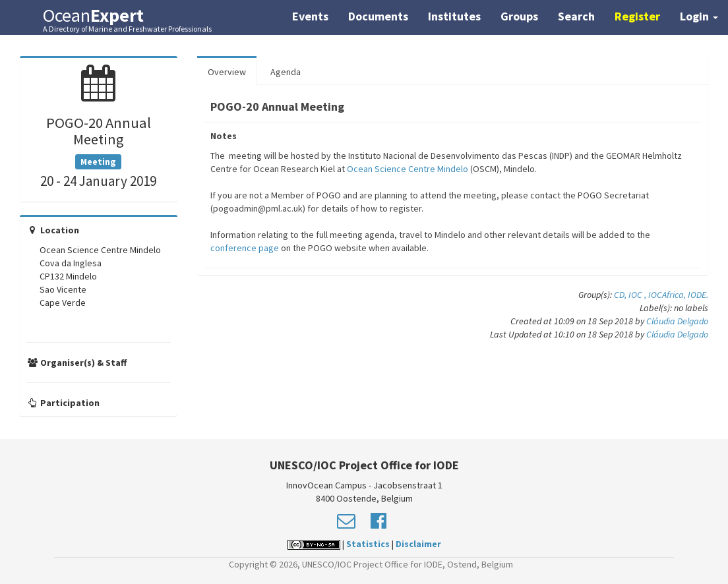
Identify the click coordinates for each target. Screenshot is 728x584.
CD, (621, 295)
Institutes (454, 16)
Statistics (368, 544)
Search (576, 16)
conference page (245, 248)
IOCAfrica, (668, 295)
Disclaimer (418, 544)
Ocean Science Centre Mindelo (408, 169)
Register (637, 16)
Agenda (286, 72)
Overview (227, 72)
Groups (519, 16)
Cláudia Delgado (677, 321)
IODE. (698, 295)
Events (310, 16)
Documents (378, 16)
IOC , (638, 295)
